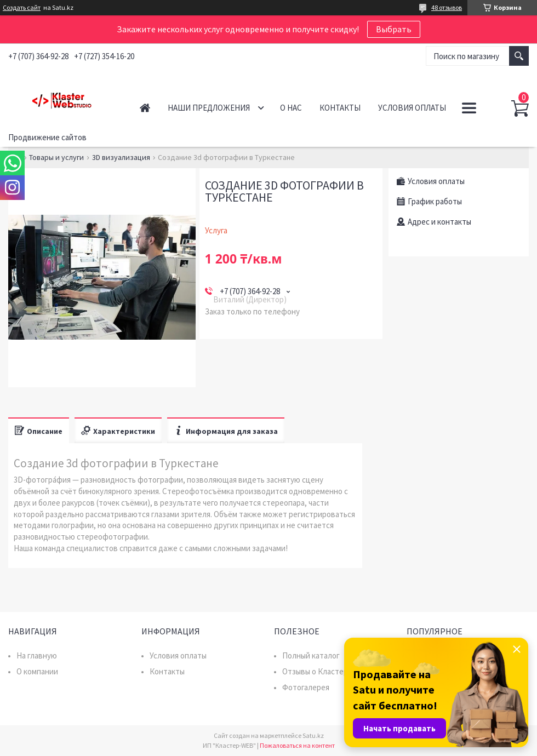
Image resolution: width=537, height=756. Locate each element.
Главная (145, 108)
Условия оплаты (412, 108)
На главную (37, 655)
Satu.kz (313, 735)
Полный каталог (311, 655)
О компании (37, 671)
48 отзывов (447, 7)
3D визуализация (121, 157)
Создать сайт (22, 8)
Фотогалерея (306, 687)
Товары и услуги (56, 157)
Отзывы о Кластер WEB (324, 671)
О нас (291, 108)
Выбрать (394, 29)
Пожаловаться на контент (297, 745)
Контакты (340, 108)
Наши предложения (209, 108)
